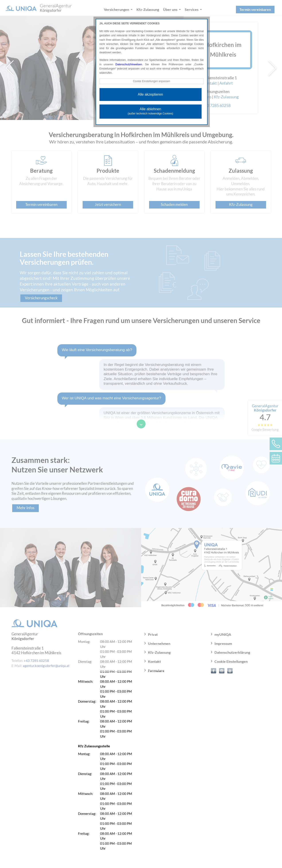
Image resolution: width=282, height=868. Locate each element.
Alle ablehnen (151, 111)
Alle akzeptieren (150, 94)
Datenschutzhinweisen (129, 64)
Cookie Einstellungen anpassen (152, 81)
